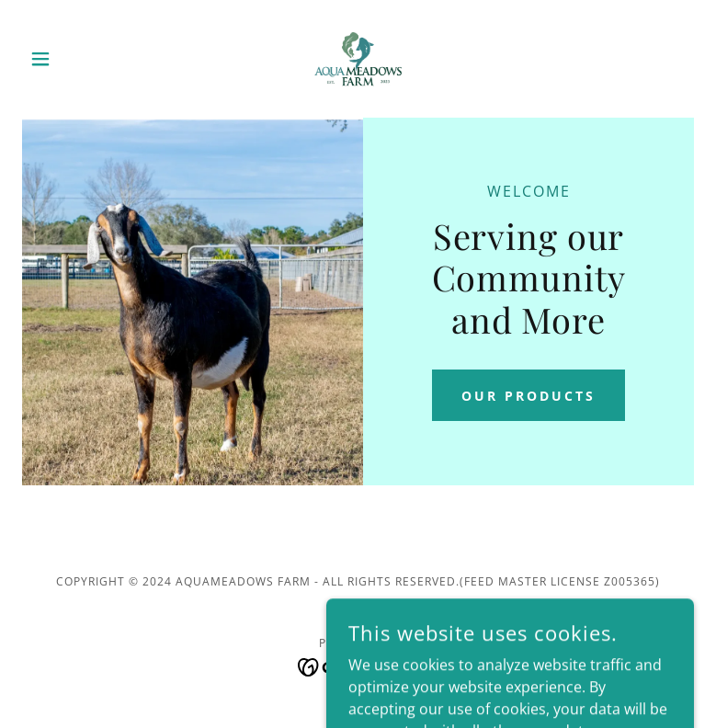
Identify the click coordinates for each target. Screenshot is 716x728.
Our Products (528, 396)
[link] (358, 59)
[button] (73, 59)
